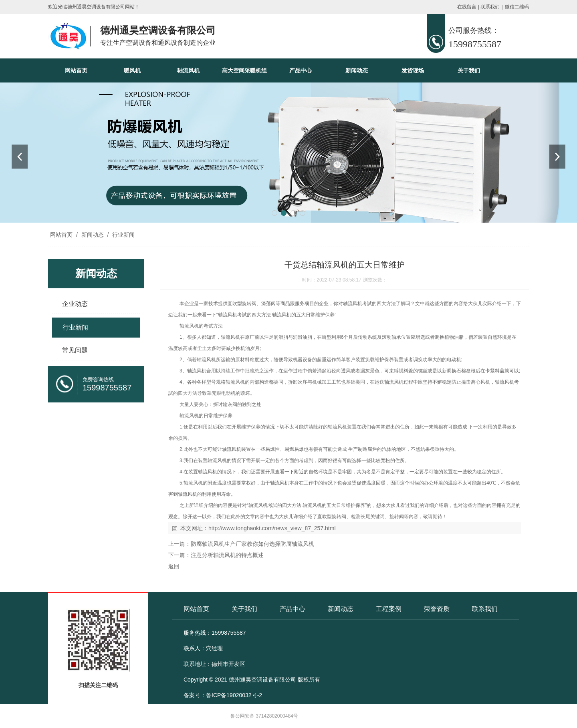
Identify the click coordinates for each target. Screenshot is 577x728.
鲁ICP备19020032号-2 (234, 695)
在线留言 (467, 7)
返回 (174, 566)
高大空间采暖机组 (244, 70)
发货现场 (413, 70)
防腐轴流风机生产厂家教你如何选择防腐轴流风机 (252, 544)
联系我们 (490, 7)
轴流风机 (188, 70)
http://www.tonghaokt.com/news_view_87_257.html (272, 528)
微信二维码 (517, 7)
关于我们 (469, 70)
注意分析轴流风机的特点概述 (227, 555)
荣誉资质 (437, 609)
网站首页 (76, 70)
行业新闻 (123, 235)
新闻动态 (357, 70)
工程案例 (389, 609)
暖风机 (132, 70)
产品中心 (301, 70)
